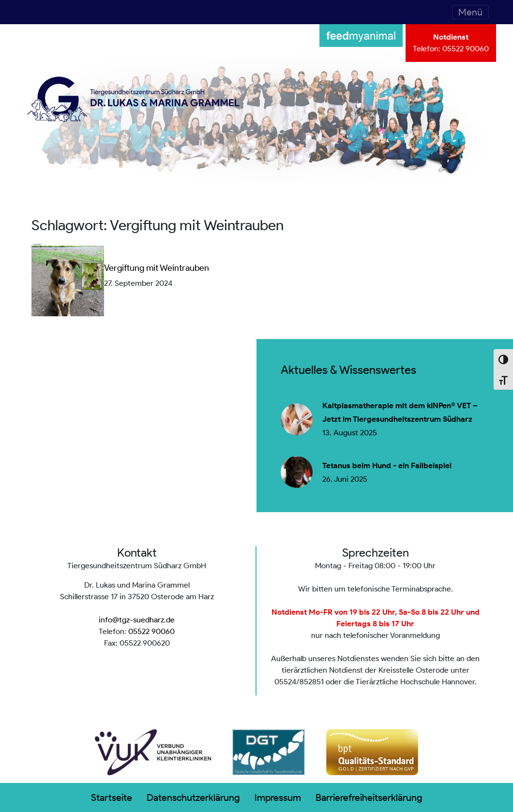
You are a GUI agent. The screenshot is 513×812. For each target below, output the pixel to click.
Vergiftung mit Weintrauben (157, 268)
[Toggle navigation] (470, 12)
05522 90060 (466, 49)
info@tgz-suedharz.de (137, 620)
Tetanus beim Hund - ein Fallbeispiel (387, 466)
